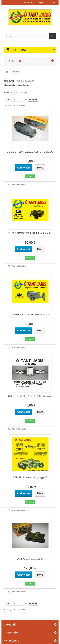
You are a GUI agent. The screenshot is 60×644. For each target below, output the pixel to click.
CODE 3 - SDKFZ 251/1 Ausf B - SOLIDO (30, 152)
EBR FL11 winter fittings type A (30, 477)
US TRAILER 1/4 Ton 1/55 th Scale (30, 315)
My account (11, 640)
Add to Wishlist (18, 185)
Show (6, 92)
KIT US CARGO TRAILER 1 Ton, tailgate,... (30, 233)
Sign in (52, 2)
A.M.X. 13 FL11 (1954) (30, 559)
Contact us (29, 2)
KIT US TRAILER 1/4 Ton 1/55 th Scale (30, 396)
